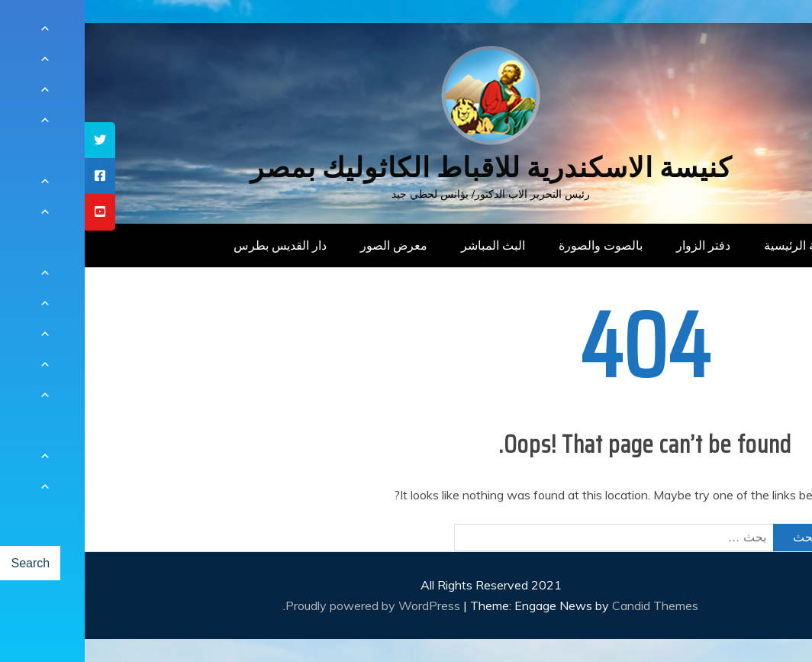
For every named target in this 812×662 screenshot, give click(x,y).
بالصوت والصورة (516, 245)
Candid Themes (570, 605)
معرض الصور (309, 245)
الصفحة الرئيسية (721, 245)
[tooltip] (15, 140)
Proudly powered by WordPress (290, 605)
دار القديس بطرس (195, 245)
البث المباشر (408, 245)
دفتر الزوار (619, 245)
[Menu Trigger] (751, 32)
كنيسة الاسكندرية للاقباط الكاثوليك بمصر (406, 168)
